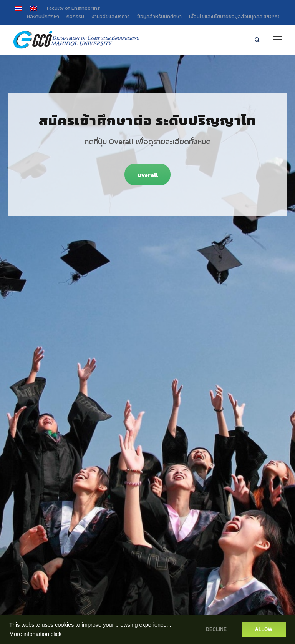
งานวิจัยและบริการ (111, 16)
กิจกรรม (75, 16)
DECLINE (216, 629)
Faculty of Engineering (73, 8)
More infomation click (35, 634)
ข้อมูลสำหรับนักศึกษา (159, 16)
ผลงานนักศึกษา (43, 16)
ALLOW (264, 629)
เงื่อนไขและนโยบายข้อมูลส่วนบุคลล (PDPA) (234, 16)
